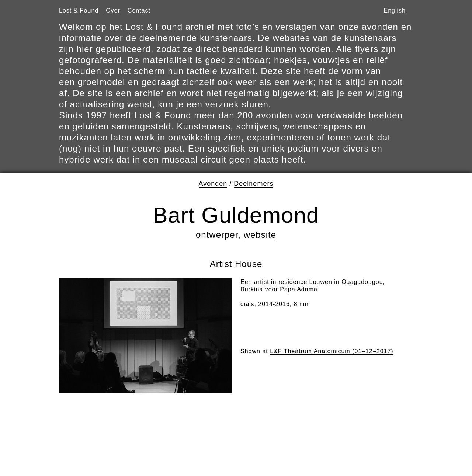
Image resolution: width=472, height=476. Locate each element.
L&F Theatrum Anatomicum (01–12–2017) (332, 351)
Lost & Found (79, 11)
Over (113, 11)
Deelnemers (254, 184)
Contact (139, 11)
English (395, 11)
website (260, 235)
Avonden (213, 184)
